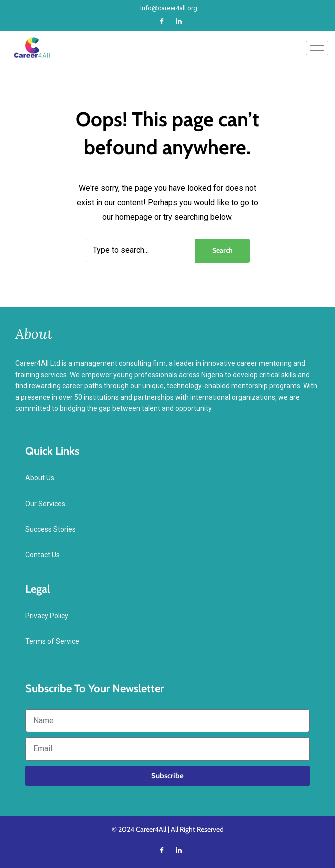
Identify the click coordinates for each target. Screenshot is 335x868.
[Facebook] (162, 21)
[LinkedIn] (179, 21)
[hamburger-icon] (317, 48)
